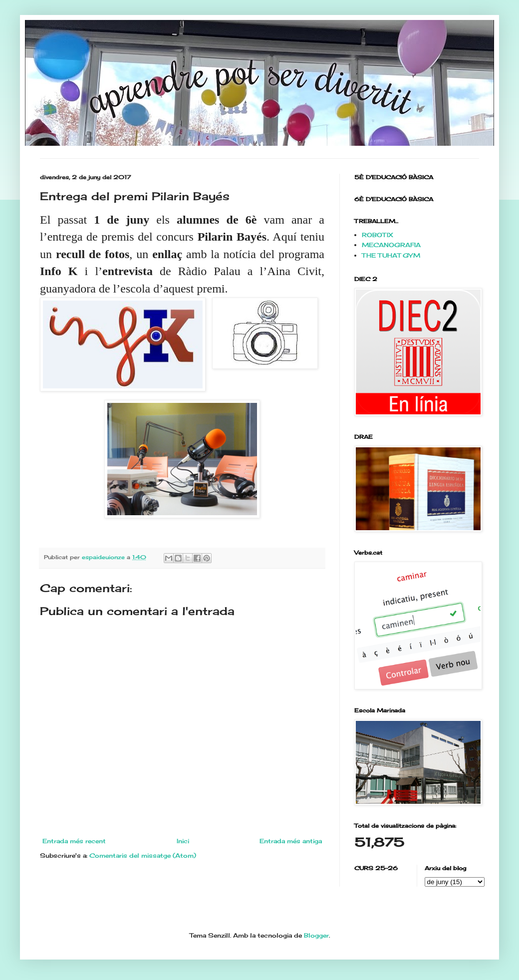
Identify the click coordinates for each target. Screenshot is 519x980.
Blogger (316, 935)
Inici (183, 841)
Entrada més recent (74, 841)
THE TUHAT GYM (391, 255)
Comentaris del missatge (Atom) (143, 855)
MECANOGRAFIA (391, 245)
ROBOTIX (378, 235)
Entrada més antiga (291, 841)
